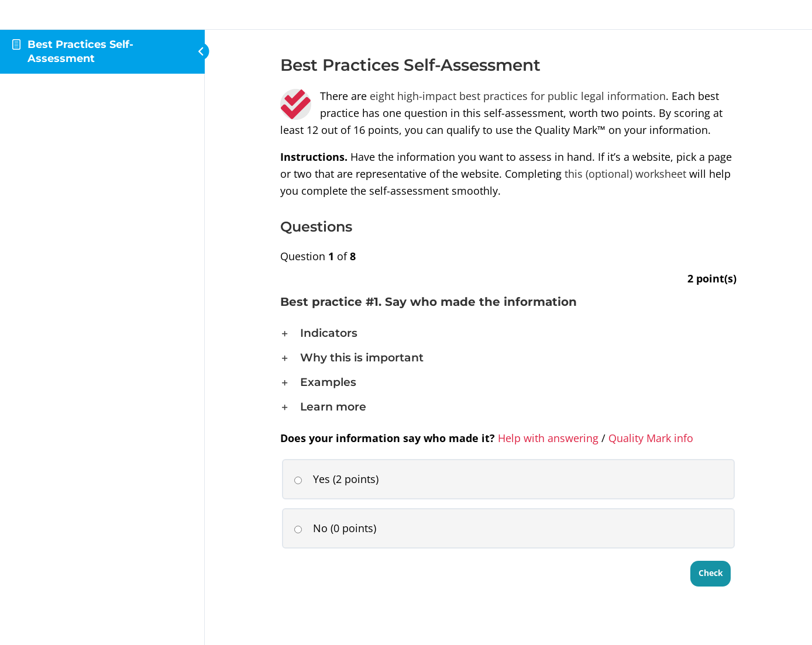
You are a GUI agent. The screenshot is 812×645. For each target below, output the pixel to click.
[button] (508, 333)
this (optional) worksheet (625, 174)
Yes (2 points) (336, 479)
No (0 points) (335, 528)
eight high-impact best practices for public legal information (518, 96)
